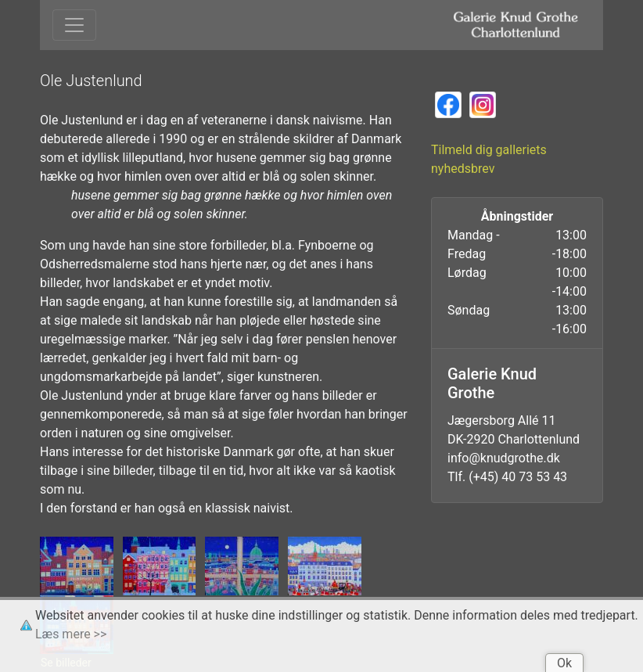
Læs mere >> (71, 634)
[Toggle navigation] (74, 25)
